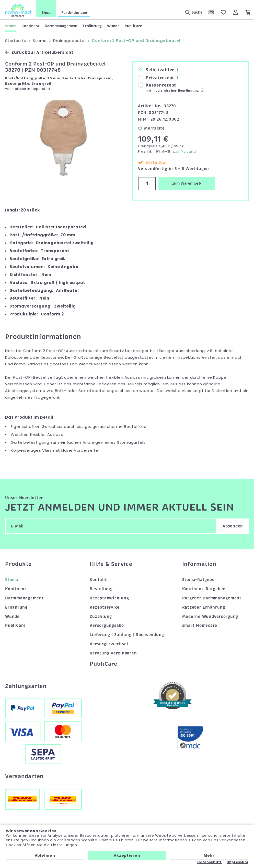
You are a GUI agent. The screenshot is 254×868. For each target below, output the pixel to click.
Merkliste (151, 128)
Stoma (11, 26)
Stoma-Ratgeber (199, 580)
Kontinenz (31, 26)
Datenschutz (210, 862)
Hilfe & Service (111, 564)
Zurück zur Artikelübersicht (39, 52)
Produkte (18, 564)
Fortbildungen (74, 13)
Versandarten (24, 776)
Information (199, 564)
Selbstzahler (156, 70)
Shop (46, 13)
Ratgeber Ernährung (204, 607)
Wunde (113, 26)
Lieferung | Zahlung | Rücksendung (127, 635)
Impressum (238, 862)
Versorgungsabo (107, 626)
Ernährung (92, 26)
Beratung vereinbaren (113, 653)
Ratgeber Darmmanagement (212, 598)
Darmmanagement (61, 26)
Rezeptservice (105, 607)
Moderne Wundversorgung (210, 617)
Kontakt (98, 580)
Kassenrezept (168, 88)
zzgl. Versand (184, 151)
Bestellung (101, 589)
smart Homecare (200, 626)
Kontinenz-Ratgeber (204, 589)
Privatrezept (156, 78)
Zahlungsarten (26, 686)
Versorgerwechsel (109, 644)
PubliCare (133, 26)
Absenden (233, 526)
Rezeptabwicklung (109, 598)
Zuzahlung (101, 617)
